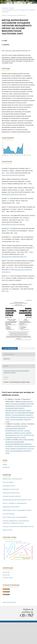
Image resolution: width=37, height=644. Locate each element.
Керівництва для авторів (11, 489)
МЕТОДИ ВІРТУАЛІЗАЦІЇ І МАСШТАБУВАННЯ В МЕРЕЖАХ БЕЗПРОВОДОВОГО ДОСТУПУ (16, 428)
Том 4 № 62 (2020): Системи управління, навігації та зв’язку (18, 11)
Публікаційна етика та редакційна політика (17, 510)
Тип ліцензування (9, 514)
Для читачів (6, 572)
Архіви (11, 8)
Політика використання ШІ (12, 496)
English (5, 465)
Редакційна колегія (9, 486)
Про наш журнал (8, 482)
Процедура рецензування (11, 507)
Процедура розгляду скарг (11, 493)
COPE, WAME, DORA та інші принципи (15, 517)
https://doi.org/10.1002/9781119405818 (13, 175)
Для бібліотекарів (8, 578)
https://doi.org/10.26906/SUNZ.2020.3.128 (14, 257)
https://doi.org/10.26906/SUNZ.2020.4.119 (18, 51)
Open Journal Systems (9, 602)
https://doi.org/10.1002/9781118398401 (13, 224)
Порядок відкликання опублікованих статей (17, 500)
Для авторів (6, 575)
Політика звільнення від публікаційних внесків (18, 526)
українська (6, 467)
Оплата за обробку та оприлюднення (15, 503)
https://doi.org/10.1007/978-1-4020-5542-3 (14, 194)
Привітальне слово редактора (12, 479)
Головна (5, 8)
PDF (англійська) (10, 348)
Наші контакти (8, 530)
